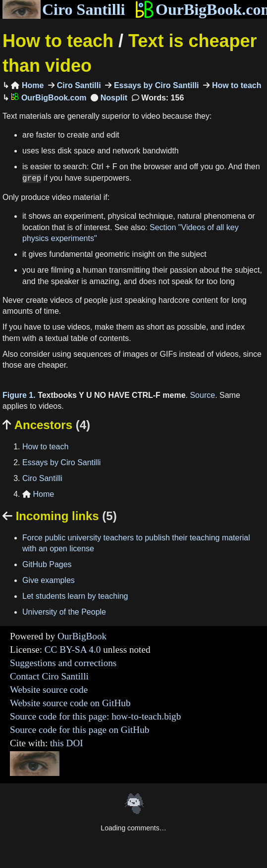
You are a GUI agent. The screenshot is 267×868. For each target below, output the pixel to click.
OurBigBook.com (49, 98)
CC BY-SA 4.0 (73, 650)
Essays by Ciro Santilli (155, 85)
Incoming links (60, 516)
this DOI (67, 743)
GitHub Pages (47, 564)
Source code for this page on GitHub (80, 730)
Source (202, 395)
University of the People (64, 612)
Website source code (49, 690)
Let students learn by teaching (75, 596)
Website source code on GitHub (70, 703)
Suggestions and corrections (63, 663)
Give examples (49, 580)
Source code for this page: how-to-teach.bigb (95, 716)
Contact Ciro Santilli (49, 676)
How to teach (58, 41)
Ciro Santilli (64, 9)
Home (27, 85)
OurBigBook (82, 636)
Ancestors (46, 425)
